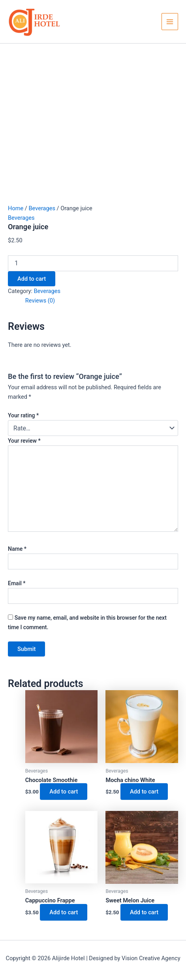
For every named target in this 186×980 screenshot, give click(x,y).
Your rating (23, 415)
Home (16, 208)
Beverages (42, 208)
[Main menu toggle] (170, 21)
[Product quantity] (93, 263)
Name (17, 549)
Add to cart (32, 279)
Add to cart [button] (64, 792)
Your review (24, 441)
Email (17, 583)
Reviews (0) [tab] (40, 301)
